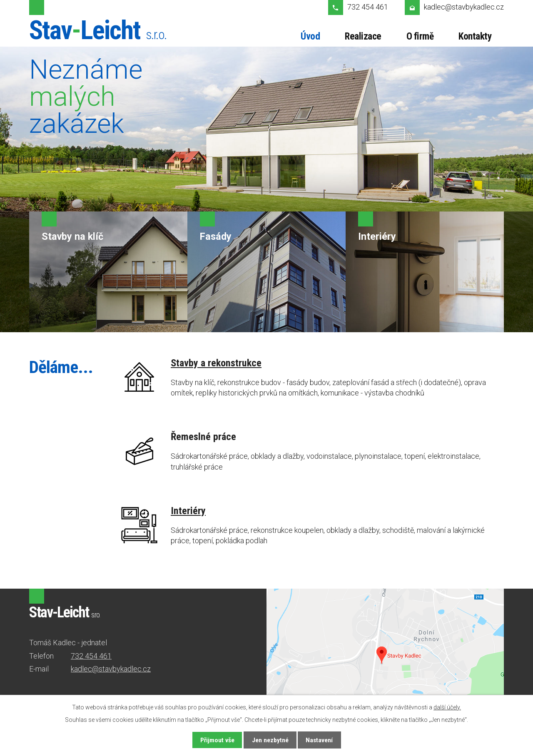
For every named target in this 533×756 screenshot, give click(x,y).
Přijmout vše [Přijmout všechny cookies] (217, 740)
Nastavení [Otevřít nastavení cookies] (319, 740)
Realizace (363, 36)
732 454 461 (368, 7)
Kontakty (475, 36)
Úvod (310, 36)
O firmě (420, 36)
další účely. (447, 707)
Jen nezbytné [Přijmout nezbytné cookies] (270, 740)
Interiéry (188, 511)
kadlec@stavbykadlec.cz (464, 7)
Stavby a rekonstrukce (216, 363)
